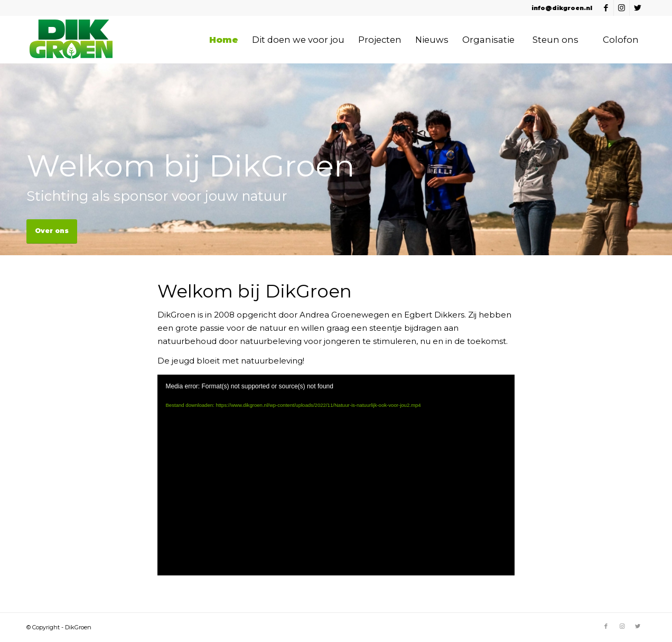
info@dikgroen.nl (562, 8)
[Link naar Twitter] (638, 8)
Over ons (52, 231)
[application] (336, 475)
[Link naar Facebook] (606, 8)
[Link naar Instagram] (622, 8)
